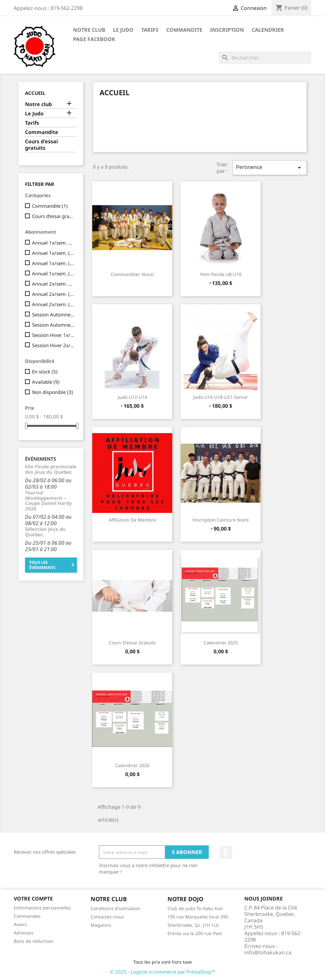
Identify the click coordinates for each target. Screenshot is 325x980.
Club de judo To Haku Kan (195, 908)
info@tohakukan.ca (268, 952)
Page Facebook (94, 39)
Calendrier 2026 (132, 765)
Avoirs (20, 924)
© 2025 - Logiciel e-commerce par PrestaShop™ (162, 972)
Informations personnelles (42, 908)
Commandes (27, 916)
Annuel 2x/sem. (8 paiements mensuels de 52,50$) (53, 304)
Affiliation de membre (132, 520)
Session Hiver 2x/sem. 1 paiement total (53, 345)
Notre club (89, 30)
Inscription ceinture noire (221, 520)
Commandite (184, 30)
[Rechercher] (265, 58)
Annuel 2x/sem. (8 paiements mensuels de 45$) (53, 294)
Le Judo (123, 30)
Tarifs (150, 30)
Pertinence (270, 168)
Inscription (227, 30)
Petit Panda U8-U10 (221, 274)
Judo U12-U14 (132, 397)
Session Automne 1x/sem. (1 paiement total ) (53, 314)
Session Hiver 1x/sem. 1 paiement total (53, 335)
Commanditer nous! (132, 274)
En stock (45, 372)
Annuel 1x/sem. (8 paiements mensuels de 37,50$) (53, 273)
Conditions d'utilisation (115, 908)
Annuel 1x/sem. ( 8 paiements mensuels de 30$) (53, 253)
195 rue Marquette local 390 (198, 917)
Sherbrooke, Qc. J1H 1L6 (193, 925)
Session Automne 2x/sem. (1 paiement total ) (53, 325)
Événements (41, 459)
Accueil (35, 93)
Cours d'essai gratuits (41, 145)
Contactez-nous (107, 917)
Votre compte (33, 899)
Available (46, 382)
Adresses (24, 933)
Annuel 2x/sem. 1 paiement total (53, 284)
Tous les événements (53, 565)
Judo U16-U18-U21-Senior (221, 397)
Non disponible (53, 392)
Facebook (226, 852)
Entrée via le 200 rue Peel (195, 933)
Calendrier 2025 (221, 643)
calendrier (268, 30)
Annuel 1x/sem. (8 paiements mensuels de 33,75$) (53, 263)
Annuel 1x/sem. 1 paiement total (53, 243)
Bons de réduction (33, 941)
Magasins (101, 925)
